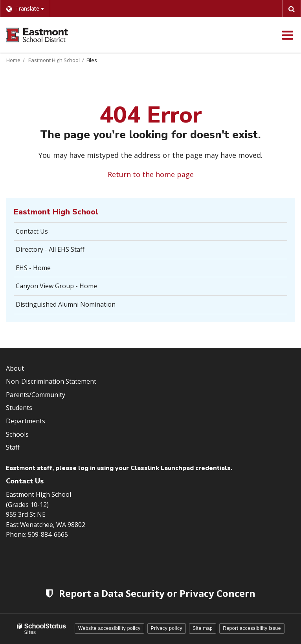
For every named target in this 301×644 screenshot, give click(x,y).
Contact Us (32, 231)
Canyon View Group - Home (56, 286)
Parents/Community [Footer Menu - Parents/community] (36, 395)
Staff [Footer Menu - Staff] (13, 447)
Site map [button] (203, 628)
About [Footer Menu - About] (15, 368)
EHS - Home (33, 268)
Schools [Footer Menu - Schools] (17, 434)
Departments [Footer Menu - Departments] (26, 421)
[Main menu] (287, 35)
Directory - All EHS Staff (50, 249)
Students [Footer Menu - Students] (19, 408)
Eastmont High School (54, 60)
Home (13, 60)
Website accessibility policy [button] (109, 628)
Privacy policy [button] (167, 628)
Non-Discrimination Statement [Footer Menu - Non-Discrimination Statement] (51, 381)
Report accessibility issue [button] (252, 628)
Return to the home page (151, 174)
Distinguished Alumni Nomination (66, 304)
